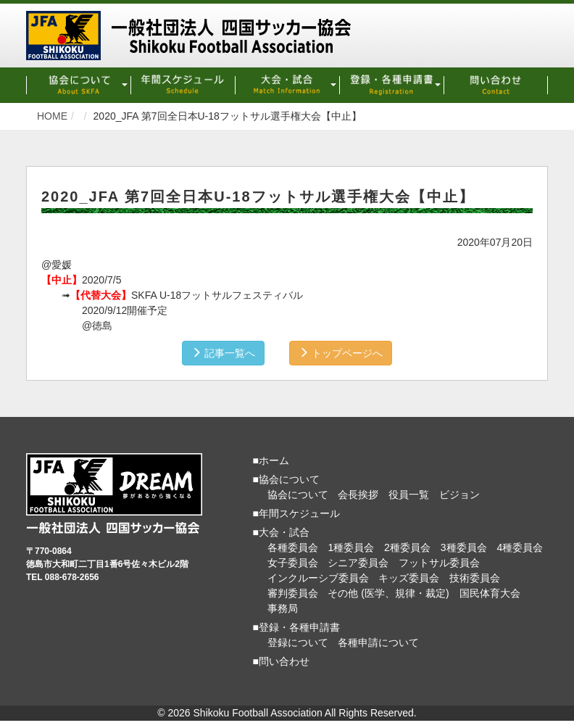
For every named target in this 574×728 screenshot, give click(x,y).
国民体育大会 (490, 593)
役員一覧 (409, 495)
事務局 (283, 608)
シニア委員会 (358, 563)
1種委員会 (351, 547)
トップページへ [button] (341, 353)
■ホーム (271, 460)
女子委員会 (293, 563)
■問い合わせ (281, 661)
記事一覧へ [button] (223, 353)
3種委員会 (464, 547)
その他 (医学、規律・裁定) (388, 593)
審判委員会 (293, 593)
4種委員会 (520, 547)
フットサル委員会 (439, 563)
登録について (298, 642)
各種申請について (378, 642)
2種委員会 (407, 547)
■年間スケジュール (296, 513)
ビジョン (459, 495)
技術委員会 (475, 578)
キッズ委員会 (409, 578)
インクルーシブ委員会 (318, 578)
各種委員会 (293, 547)
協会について (298, 495)
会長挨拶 (358, 495)
